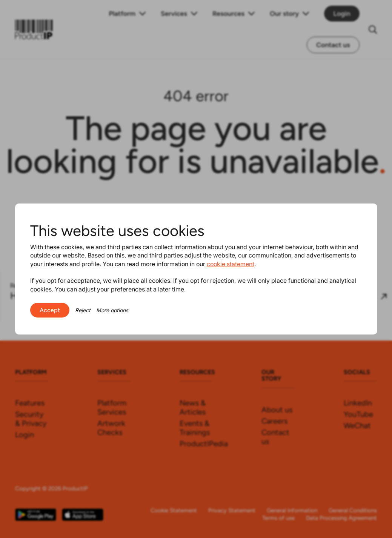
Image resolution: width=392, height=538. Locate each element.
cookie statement (231, 264)
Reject (83, 310)
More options (112, 310)
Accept (50, 310)
